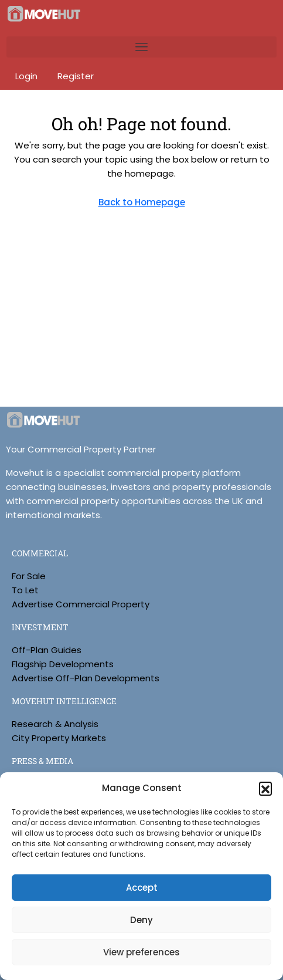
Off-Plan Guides (47, 650)
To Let (25, 590)
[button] (265, 788)
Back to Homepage (142, 202)
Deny (141, 920)
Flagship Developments (63, 664)
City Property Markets (59, 738)
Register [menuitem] (76, 76)
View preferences (141, 952)
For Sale (29, 576)
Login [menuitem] (28, 76)
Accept (142, 888)
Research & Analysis (55, 724)
